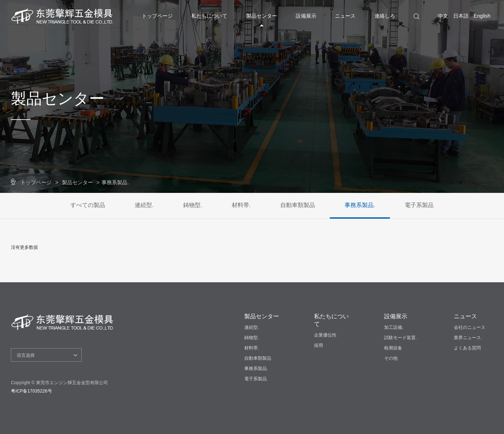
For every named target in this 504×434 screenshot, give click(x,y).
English (482, 16)
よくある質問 (467, 348)
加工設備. (394, 327)
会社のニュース (470, 327)
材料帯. (241, 205)
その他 (391, 358)
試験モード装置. (401, 338)
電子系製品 (419, 205)
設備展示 (306, 16)
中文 (443, 16)
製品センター (262, 16)
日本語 (461, 16)
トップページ (157, 16)
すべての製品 (88, 205)
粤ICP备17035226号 (32, 391)
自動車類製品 (298, 205)
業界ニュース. (468, 338)
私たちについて (209, 16)
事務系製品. (115, 182)
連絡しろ (385, 16)
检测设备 (393, 348)
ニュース (345, 16)
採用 (319, 345)
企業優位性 (325, 335)
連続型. (144, 205)
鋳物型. (193, 205)
